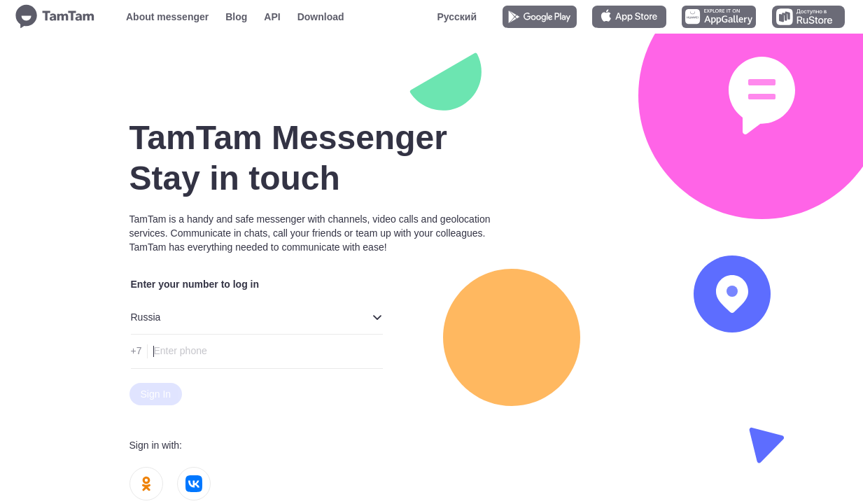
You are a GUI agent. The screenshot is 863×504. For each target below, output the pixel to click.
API (272, 17)
